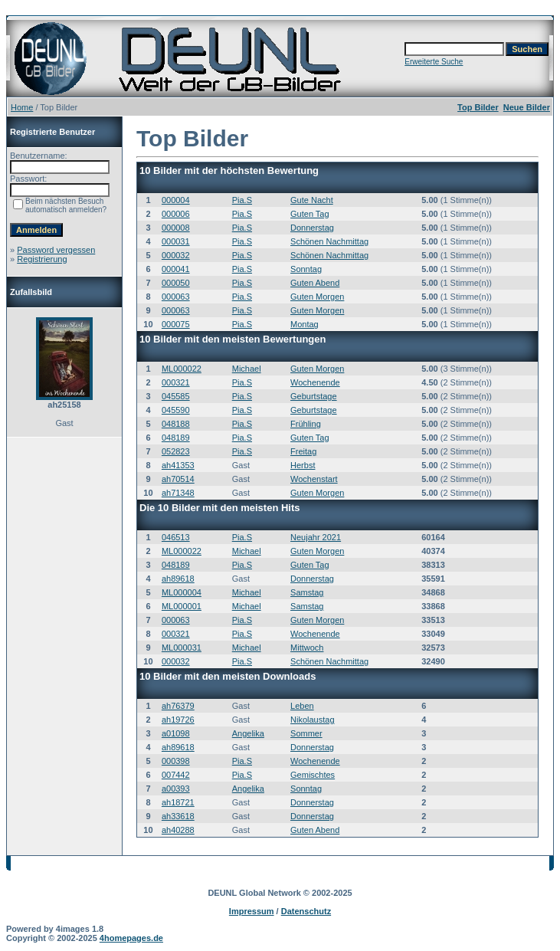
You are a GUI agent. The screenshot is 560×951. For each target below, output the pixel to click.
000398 (176, 761)
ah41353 (178, 465)
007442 (176, 775)
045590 (176, 410)
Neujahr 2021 (316, 537)
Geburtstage (314, 396)
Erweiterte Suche (434, 62)
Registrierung (42, 259)
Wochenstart (314, 479)
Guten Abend (315, 283)
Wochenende (315, 382)
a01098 (176, 733)
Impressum (252, 911)
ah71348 (178, 493)
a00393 (176, 789)
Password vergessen (56, 250)
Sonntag (306, 269)
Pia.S (242, 200)
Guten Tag (310, 214)
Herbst (303, 465)
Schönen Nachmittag (329, 241)
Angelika (248, 733)
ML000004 (182, 592)
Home (22, 107)
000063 (176, 297)
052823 (176, 451)
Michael (247, 369)
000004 (176, 200)
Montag (305, 324)
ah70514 (178, 479)
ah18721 (178, 802)
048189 (176, 438)
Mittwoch (307, 648)
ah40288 (178, 830)
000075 (176, 324)
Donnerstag (312, 228)
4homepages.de (131, 938)
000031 (176, 241)
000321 (176, 382)
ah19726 (178, 720)
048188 (176, 424)
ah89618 (178, 579)
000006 (176, 214)
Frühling (306, 424)
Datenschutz (306, 911)
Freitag (303, 451)
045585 (176, 396)
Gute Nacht (312, 200)
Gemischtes (313, 775)
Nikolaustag (312, 720)
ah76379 (178, 706)
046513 (176, 537)
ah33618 (178, 816)
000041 (176, 269)
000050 (176, 283)
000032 (176, 255)
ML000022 (182, 369)
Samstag (307, 592)
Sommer (306, 733)
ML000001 (182, 606)
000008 (176, 228)
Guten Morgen (317, 297)
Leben (302, 706)
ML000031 (182, 648)
